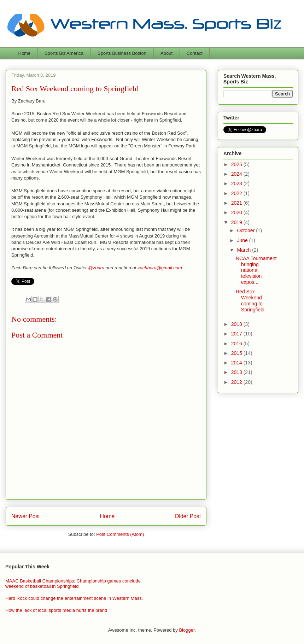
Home (25, 53)
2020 (237, 212)
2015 (237, 353)
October (246, 230)
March (244, 250)
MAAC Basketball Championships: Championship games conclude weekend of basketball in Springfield (73, 584)
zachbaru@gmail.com (160, 268)
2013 (237, 372)
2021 (237, 203)
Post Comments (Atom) (120, 534)
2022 (237, 193)
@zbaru (96, 268)
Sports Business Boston (122, 53)
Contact (195, 53)
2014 (237, 363)
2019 (237, 222)
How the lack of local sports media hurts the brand (56, 610)
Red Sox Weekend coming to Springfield (250, 300)
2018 (237, 324)
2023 (237, 183)
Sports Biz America (64, 53)
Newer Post (26, 516)
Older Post (188, 516)
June (243, 240)
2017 (237, 334)
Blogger (187, 630)
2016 (237, 344)
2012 (237, 382)
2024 (237, 174)
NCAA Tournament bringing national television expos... (256, 270)
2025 (237, 164)
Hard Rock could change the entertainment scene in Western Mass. (74, 598)
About (166, 53)
